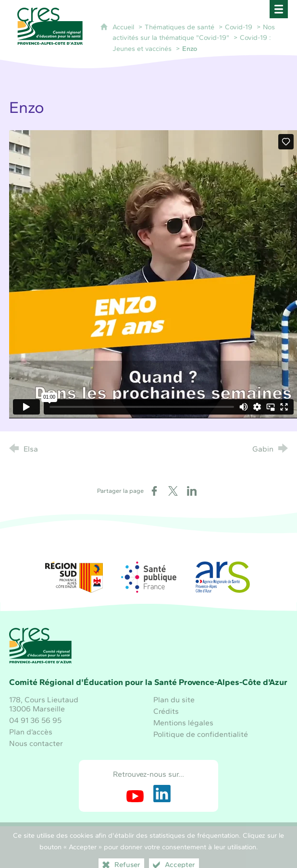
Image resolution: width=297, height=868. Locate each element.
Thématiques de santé (179, 27)
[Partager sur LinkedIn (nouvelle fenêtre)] (192, 491)
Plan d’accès (31, 732)
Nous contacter (36, 743)
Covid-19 (239, 27)
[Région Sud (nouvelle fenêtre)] (74, 577)
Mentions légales (183, 723)
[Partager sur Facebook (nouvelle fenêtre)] (154, 491)
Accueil (124, 27)
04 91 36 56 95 (35, 720)
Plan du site (174, 700)
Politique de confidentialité (201, 734)
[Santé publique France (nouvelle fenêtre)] (148, 577)
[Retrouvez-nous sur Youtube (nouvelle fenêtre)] (135, 794)
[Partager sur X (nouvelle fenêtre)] (173, 491)
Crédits (166, 711)
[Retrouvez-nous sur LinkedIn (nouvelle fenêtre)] (162, 794)
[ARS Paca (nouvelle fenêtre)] (223, 577)
